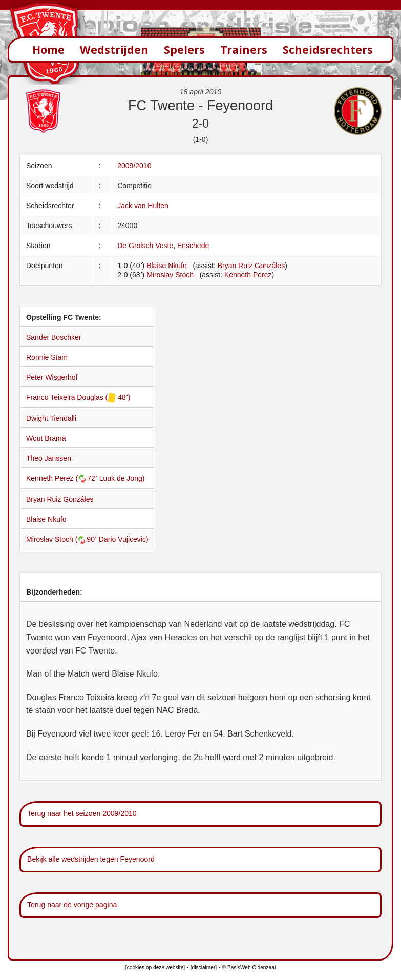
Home (48, 49)
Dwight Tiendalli (51, 418)
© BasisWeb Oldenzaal (249, 967)
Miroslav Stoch (170, 275)
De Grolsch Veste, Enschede (163, 246)
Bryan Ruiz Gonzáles (251, 266)
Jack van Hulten (143, 206)
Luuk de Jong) (122, 478)
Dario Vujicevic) (124, 539)
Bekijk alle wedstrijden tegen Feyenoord (91, 859)
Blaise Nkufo (167, 266)
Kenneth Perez (248, 275)
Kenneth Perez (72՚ (63, 478)
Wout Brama (46, 438)
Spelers (184, 49)
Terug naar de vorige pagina (72, 905)
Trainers (244, 49)
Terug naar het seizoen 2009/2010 (82, 813)
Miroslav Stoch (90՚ (62, 539)
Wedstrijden (114, 49)
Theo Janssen (49, 458)
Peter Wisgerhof (52, 377)
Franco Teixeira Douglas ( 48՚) (78, 397)
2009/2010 (134, 166)
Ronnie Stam (47, 357)
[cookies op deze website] (155, 967)
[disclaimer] (204, 967)
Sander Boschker (54, 337)
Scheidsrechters (328, 49)
